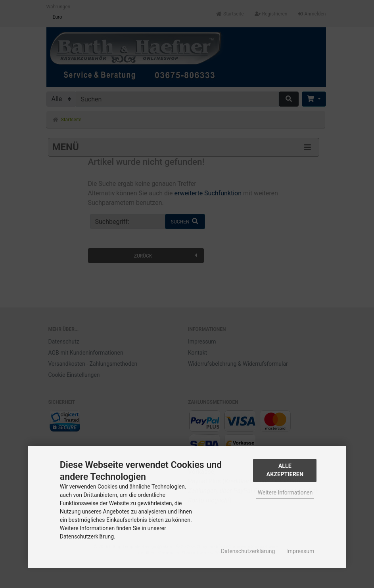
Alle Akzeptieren (285, 471)
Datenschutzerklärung (248, 551)
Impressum (300, 551)
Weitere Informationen (285, 493)
